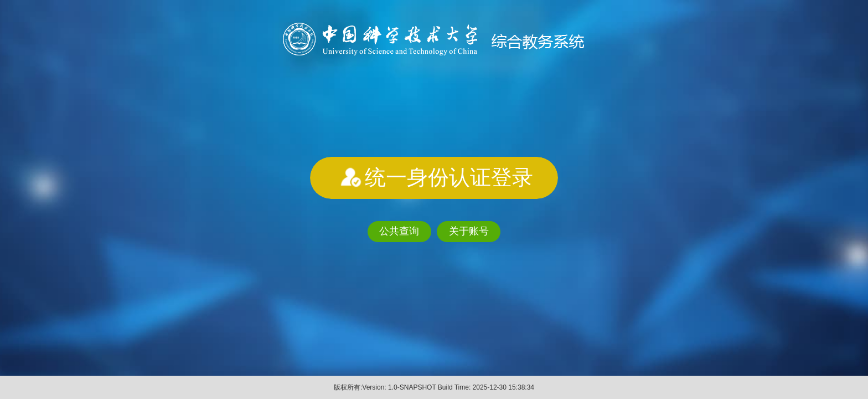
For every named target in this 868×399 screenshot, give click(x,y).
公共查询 (399, 231)
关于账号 (469, 231)
